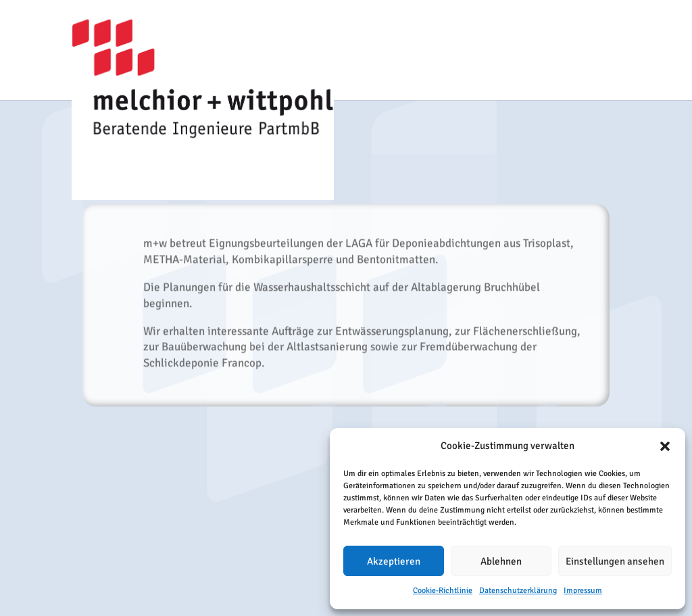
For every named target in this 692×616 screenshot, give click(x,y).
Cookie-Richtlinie (443, 591)
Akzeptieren (394, 561)
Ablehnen (501, 561)
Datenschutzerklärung (518, 591)
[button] (665, 446)
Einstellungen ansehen (615, 561)
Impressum (583, 591)
